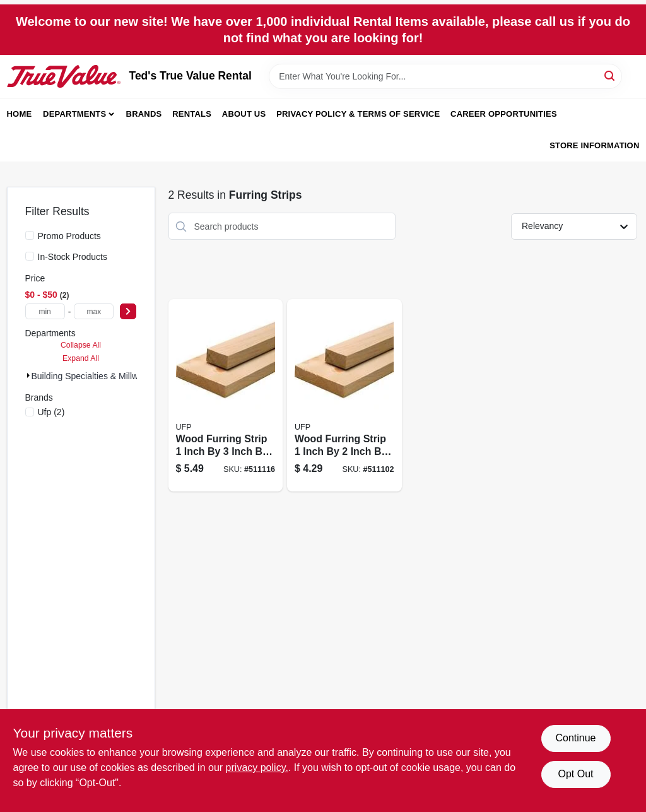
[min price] (45, 311)
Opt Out (575, 774)
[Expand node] (28, 375)
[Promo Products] (30, 235)
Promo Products (69, 236)
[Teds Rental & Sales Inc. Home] (64, 76)
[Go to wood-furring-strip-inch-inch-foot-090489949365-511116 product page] (226, 395)
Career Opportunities (504, 114)
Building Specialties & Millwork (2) (98, 376)
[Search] (610, 75)
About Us (244, 114)
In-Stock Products (73, 257)
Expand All (81, 358)
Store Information (594, 145)
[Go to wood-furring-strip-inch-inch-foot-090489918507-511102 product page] (344, 395)
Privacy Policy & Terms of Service (358, 114)
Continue (575, 738)
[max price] (94, 311)
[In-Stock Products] (30, 256)
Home (20, 114)
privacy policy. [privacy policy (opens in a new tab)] (257, 768)
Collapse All (81, 345)
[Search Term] (445, 76)
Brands (144, 114)
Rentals (192, 114)
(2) (51, 412)
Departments (74, 114)
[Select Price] (128, 311)
